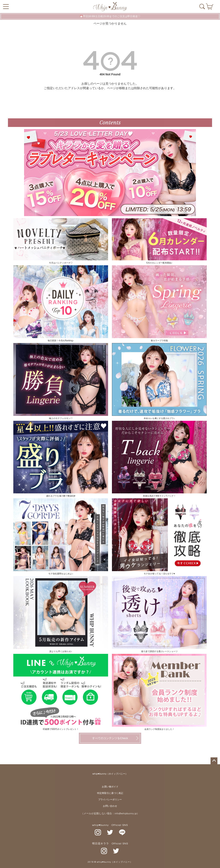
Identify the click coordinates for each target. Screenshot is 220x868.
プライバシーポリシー (110, 800)
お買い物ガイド (110, 787)
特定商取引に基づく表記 (110, 793)
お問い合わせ (110, 806)
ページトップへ (214, 761)
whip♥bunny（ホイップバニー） (110, 774)
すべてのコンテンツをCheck (110, 738)
